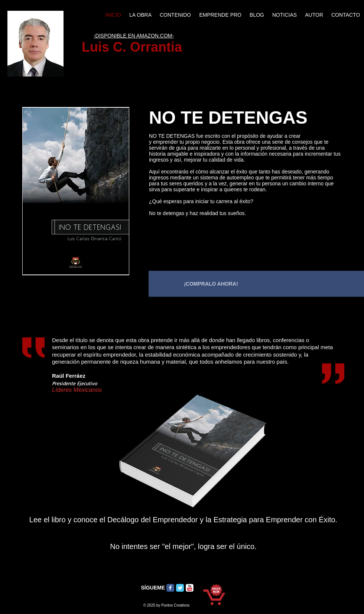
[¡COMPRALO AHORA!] (211, 284)
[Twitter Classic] (180, 588)
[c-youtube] (190, 588)
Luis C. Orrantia (134, 47)
